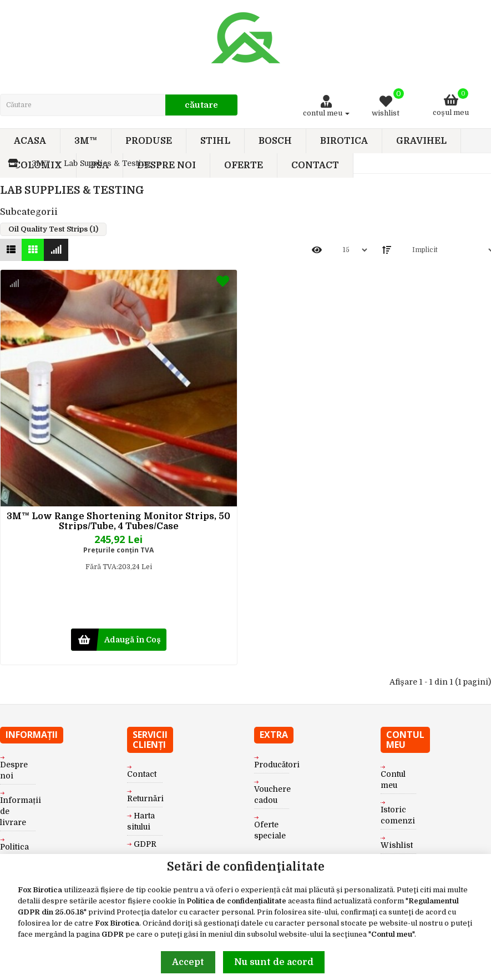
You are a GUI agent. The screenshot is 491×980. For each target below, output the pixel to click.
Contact (142, 774)
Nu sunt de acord (274, 962)
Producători (277, 765)
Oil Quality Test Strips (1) (53, 229)
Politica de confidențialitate (236, 901)
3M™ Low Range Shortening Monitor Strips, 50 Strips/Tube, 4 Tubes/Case (118, 521)
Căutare (201, 105)
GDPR (113, 934)
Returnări (145, 798)
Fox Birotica (40, 890)
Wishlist (397, 845)
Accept (188, 962)
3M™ (41, 163)
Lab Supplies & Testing (108, 163)
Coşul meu (451, 102)
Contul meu (392, 934)
